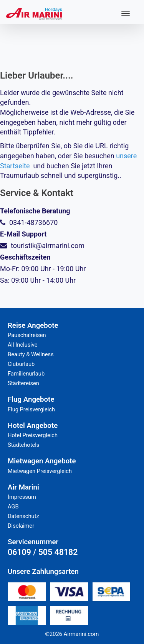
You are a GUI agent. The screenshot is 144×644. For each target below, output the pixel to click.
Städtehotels (23, 445)
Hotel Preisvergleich (33, 435)
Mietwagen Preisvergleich (40, 471)
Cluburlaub (21, 364)
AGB (13, 506)
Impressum (22, 497)
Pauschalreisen (27, 335)
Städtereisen (23, 383)
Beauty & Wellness (31, 354)
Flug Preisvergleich (31, 409)
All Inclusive (23, 345)
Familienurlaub (26, 374)
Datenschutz (23, 516)
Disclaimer (21, 526)
